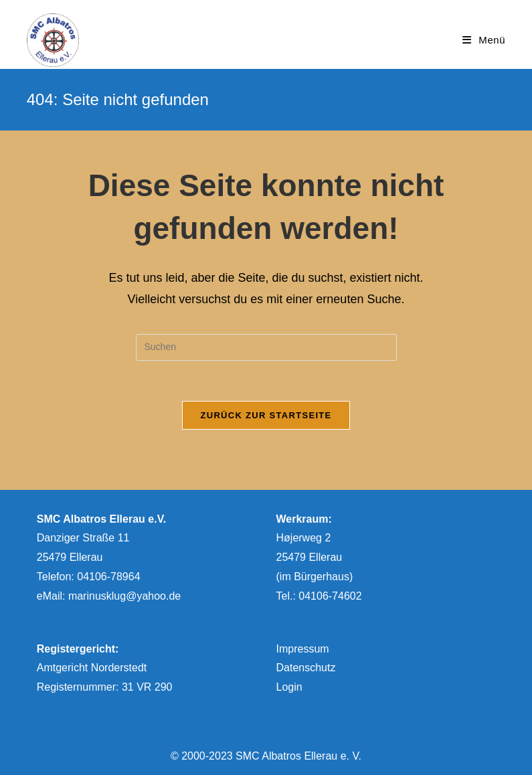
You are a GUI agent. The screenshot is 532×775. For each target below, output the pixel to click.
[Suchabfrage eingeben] (266, 347)
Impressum (303, 649)
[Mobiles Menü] (484, 40)
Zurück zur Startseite (266, 415)
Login (289, 687)
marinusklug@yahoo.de (124, 596)
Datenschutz (306, 668)
